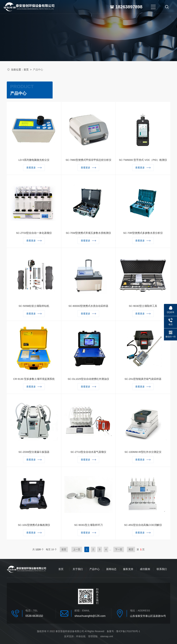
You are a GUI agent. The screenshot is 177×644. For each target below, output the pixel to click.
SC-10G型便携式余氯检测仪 (34, 525)
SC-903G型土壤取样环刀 (88, 525)
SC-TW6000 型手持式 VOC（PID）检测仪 (143, 160)
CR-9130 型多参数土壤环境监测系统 (34, 379)
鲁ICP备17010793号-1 (128, 631)
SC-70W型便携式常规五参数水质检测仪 (88, 233)
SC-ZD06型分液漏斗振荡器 (34, 452)
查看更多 (34, 168)
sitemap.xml (107, 636)
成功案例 (145, 569)
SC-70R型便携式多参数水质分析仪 (143, 233)
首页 (26, 70)
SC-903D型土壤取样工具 (143, 306)
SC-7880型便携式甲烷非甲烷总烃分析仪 (88, 160)
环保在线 (81, 636)
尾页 (131, 549)
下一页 (119, 549)
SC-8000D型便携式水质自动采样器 (88, 306)
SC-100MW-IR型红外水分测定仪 (143, 452)
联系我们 (162, 569)
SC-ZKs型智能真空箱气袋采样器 (143, 379)
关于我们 (78, 569)
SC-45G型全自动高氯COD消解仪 (143, 525)
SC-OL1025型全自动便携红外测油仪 (88, 379)
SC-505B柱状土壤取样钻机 (34, 306)
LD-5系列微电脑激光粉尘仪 (34, 160)
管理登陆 (93, 636)
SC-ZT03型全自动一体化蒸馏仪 (34, 233)
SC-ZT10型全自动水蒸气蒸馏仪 (88, 452)
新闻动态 (111, 569)
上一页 (77, 549)
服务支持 (128, 569)
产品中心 (95, 569)
